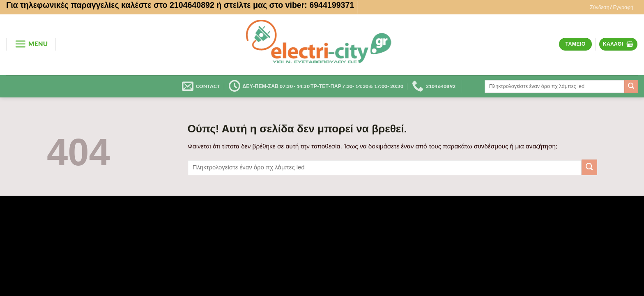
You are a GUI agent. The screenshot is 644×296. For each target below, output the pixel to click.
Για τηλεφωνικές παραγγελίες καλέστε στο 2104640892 (110, 5)
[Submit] (631, 86)
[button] (612, 7)
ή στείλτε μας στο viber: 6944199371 (285, 5)
